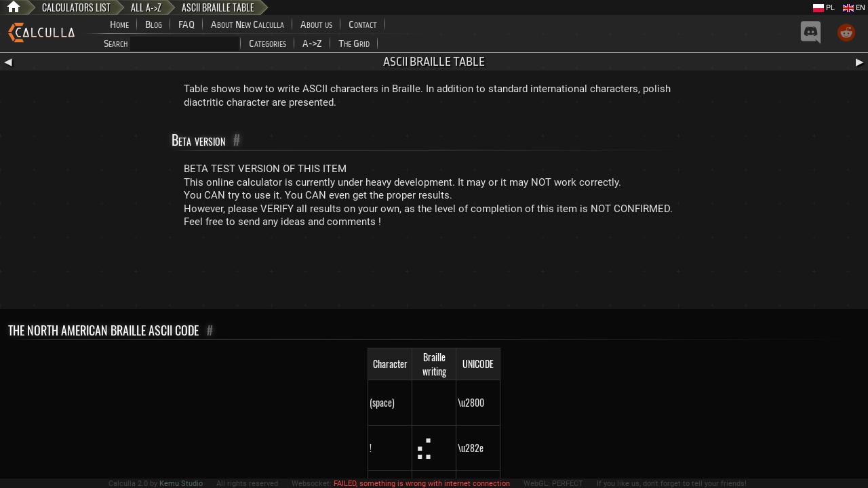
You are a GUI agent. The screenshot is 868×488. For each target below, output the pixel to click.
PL (824, 8)
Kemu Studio (181, 484)
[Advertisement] (434, 272)
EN (854, 8)
